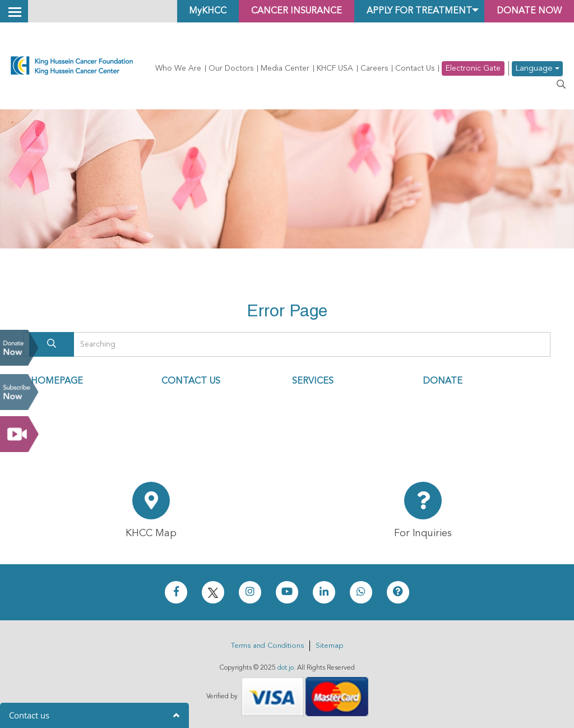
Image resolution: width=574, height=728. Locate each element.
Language (537, 69)
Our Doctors (231, 68)
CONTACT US (191, 381)
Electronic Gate (473, 68)
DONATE (443, 381)
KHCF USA (335, 68)
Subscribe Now (19, 392)
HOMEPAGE (57, 381)
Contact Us (415, 68)
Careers (374, 68)
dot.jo (286, 668)
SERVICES (313, 381)
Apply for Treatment (419, 11)
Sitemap (329, 646)
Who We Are (178, 68)
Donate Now (19, 348)
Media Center (285, 68)
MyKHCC (207, 11)
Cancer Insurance (296, 11)
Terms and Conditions (267, 646)
